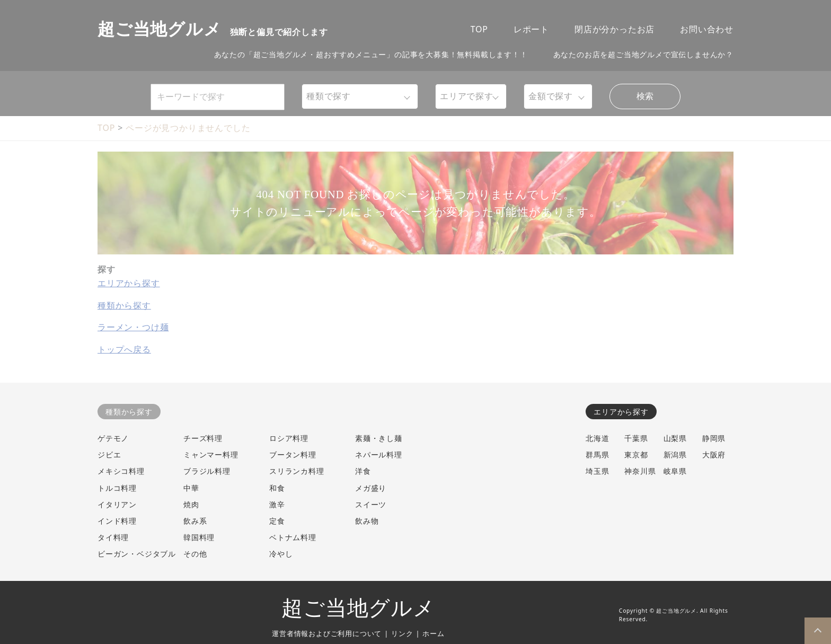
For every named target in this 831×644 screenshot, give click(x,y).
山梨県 (675, 438)
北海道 (597, 438)
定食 (277, 521)
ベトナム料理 (293, 537)
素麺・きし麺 (379, 438)
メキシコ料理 (121, 471)
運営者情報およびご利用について (327, 633)
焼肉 (191, 504)
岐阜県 (675, 471)
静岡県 (714, 438)
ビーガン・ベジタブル (137, 554)
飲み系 (195, 521)
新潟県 (675, 455)
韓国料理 (199, 537)
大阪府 (714, 455)
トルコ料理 (117, 488)
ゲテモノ (113, 438)
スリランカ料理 (297, 471)
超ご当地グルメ (358, 608)
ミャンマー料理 (211, 455)
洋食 (363, 471)
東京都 (636, 455)
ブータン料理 (293, 455)
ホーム (433, 633)
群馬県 (597, 455)
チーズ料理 (203, 438)
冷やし (281, 554)
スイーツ (371, 504)
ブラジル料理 (207, 471)
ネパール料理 (379, 455)
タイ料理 (113, 537)
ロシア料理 (289, 438)
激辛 (277, 504)
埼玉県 (597, 471)
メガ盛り (371, 488)
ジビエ (109, 455)
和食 (277, 488)
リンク (402, 633)
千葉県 (636, 438)
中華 (191, 488)
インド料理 (117, 521)
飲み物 (367, 521)
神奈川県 (640, 471)
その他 (195, 554)
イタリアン (117, 504)
